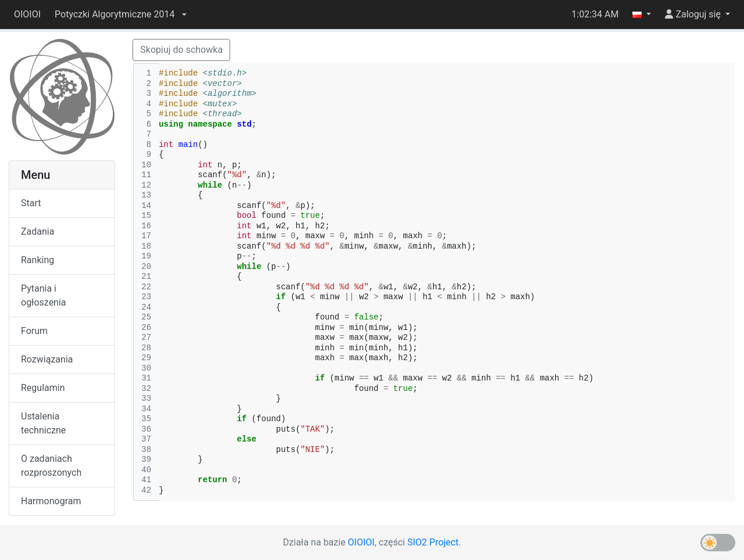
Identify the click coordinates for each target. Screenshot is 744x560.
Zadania (37, 231)
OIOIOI (27, 14)
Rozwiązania (47, 359)
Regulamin (43, 388)
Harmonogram (51, 501)
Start (31, 203)
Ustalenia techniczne (43, 423)
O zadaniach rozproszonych (51, 466)
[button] (120, 15)
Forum (34, 331)
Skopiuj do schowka (181, 50)
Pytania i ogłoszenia (44, 295)
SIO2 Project (433, 542)
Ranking (37, 260)
